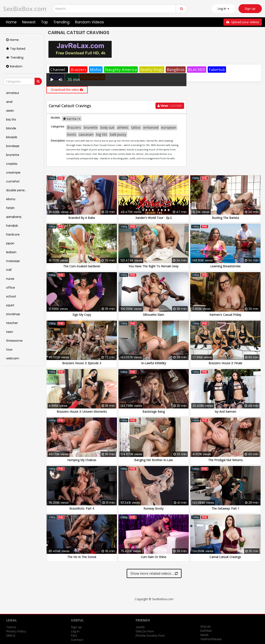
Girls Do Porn (145, 631)
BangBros (176, 70)
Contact (77, 640)
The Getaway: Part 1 (225, 508)
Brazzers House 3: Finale (225, 363)
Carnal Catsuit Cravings (225, 557)
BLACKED (197, 70)
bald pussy (118, 134)
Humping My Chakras (82, 460)
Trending (61, 22)
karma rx (72, 119)
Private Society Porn (150, 636)
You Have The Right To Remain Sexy (153, 266)
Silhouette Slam (153, 315)
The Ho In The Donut (82, 557)
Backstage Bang (154, 412)
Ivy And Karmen (225, 412)
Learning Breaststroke (225, 266)
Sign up (250, 9)
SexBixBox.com (25, 9)
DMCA (11, 636)
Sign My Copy (82, 315)
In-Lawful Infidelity (154, 363)
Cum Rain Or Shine (153, 557)
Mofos (96, 70)
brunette (91, 127)
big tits (102, 134)
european (169, 127)
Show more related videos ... (154, 573)
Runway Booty (153, 508)
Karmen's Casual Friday (225, 315)
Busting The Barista (225, 218)
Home (11, 22)
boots (72, 134)
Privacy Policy (16, 631)
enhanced (151, 127)
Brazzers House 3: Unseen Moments (82, 412)
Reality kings (152, 70)
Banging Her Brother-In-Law (153, 460)
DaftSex (206, 631)
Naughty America (121, 70)
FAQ (74, 636)
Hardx (204, 635)
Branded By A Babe (82, 218)
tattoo (136, 127)
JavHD (140, 627)
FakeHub (217, 70)
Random (14, 66)
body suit (107, 127)
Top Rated (16, 49)
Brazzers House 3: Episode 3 (82, 363)
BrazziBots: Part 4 (82, 508)
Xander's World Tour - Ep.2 (154, 218)
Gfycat (205, 627)
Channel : (59, 70)
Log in (75, 631)
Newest (29, 22)
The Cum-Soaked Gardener (82, 266)
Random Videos (89, 22)
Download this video (67, 90)
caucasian (86, 134)
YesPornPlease (211, 639)
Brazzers (78, 70)
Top (44, 22)
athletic (123, 127)
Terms (11, 627)
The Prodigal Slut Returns (225, 460)
